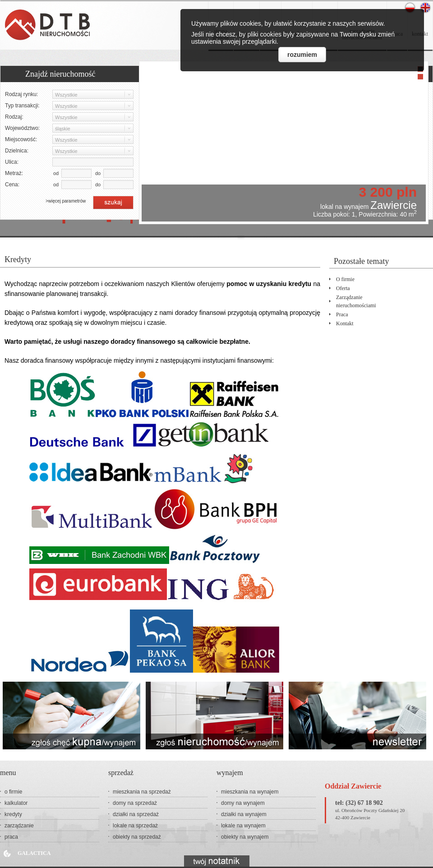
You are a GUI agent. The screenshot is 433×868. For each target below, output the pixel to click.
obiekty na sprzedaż (137, 837)
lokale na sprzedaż (135, 826)
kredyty (13, 814)
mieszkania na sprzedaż (142, 792)
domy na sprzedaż (135, 803)
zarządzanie (19, 826)
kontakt (345, 323)
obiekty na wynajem (245, 837)
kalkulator (16, 803)
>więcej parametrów (66, 201)
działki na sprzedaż (136, 814)
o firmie (345, 279)
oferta (343, 288)
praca (342, 314)
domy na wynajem (243, 803)
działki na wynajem (244, 814)
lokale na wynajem (243, 826)
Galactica (34, 853)
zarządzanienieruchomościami (356, 301)
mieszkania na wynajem (250, 792)
